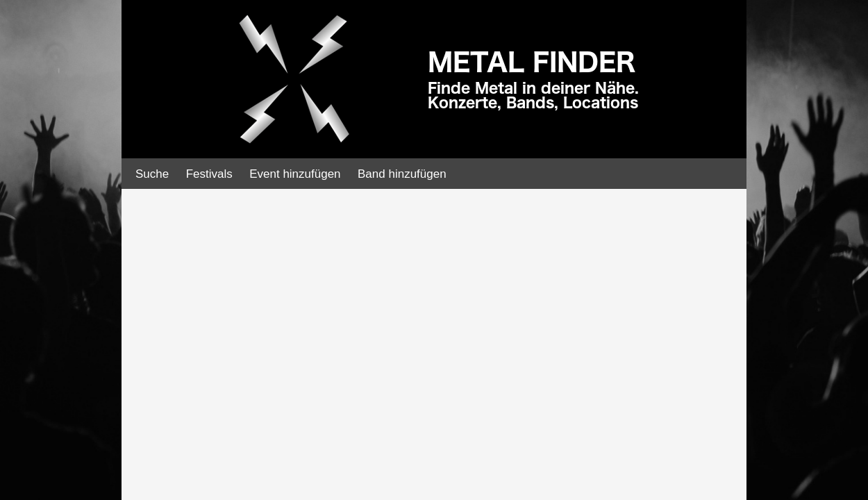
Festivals (209, 174)
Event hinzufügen (295, 174)
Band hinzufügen (402, 174)
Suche (152, 174)
